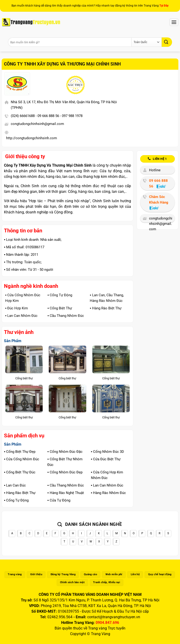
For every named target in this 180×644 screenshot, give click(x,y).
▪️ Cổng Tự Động (60, 295)
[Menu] (174, 22)
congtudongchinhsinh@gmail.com (37, 124)
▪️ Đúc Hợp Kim (17, 308)
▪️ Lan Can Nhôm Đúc (21, 316)
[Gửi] (167, 42)
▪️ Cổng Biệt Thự (60, 308)
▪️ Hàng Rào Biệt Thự (105, 308)
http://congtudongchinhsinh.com (32, 138)
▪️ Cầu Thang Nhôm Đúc (66, 316)
